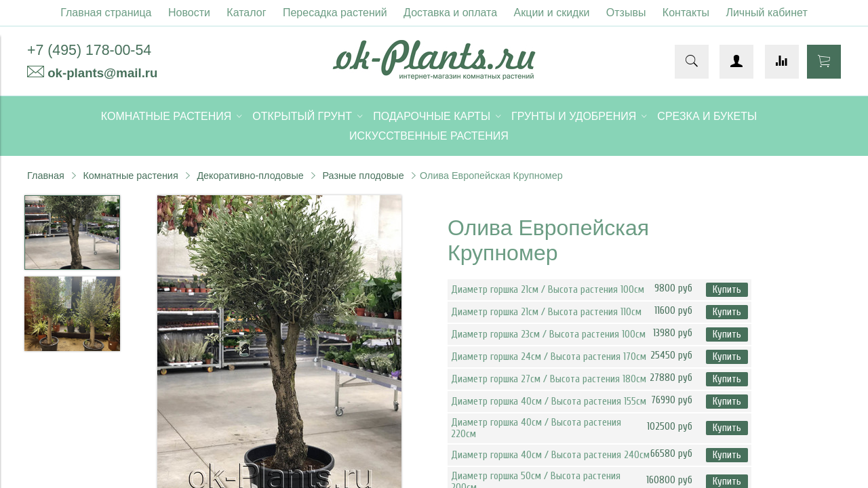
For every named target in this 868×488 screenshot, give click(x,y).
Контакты (686, 13)
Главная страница (106, 13)
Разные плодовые (363, 176)
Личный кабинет (766, 13)
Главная (46, 176)
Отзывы (626, 13)
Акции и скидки (552, 13)
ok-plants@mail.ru (102, 73)
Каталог (246, 13)
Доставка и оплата (450, 13)
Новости (189, 13)
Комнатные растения (130, 176)
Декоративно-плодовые (250, 176)
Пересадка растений (335, 13)
